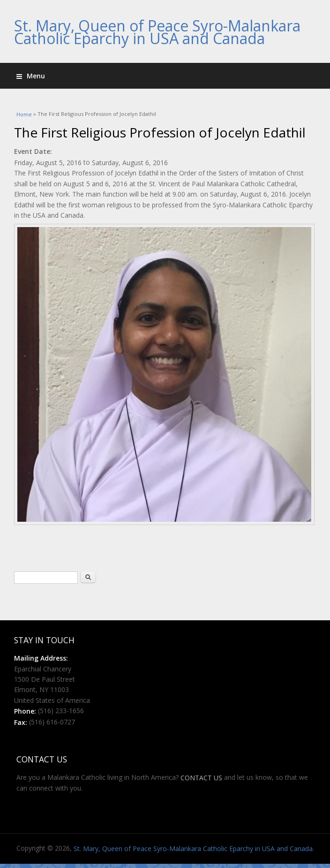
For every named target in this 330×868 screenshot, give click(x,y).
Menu (31, 76)
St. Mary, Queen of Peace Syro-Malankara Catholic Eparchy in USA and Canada (157, 32)
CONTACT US (201, 778)
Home (24, 114)
